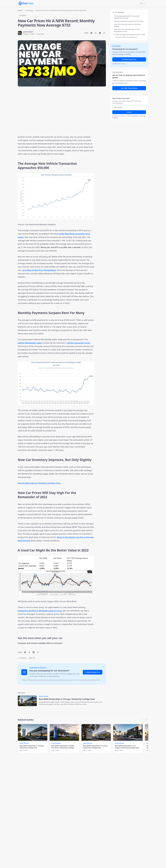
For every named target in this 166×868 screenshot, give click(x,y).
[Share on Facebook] (91, 33)
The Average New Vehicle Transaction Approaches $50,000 (127, 17)
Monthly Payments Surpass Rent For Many (129, 21)
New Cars (32, 658)
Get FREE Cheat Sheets (129, 88)
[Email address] (129, 107)
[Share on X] (96, 33)
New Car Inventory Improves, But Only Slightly (127, 25)
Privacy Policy (135, 116)
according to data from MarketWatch (39, 270)
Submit (129, 112)
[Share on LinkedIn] (100, 33)
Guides (20, 10)
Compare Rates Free (93, 672)
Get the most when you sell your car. (126, 37)
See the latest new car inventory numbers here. (39, 483)
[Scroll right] (147, 720)
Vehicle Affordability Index (30, 343)
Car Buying (29, 10)
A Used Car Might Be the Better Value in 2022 (130, 35)
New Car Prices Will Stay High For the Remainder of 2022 (127, 30)
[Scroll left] (142, 720)
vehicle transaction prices (79, 343)
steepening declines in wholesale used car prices (40, 611)
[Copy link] (104, 33)
